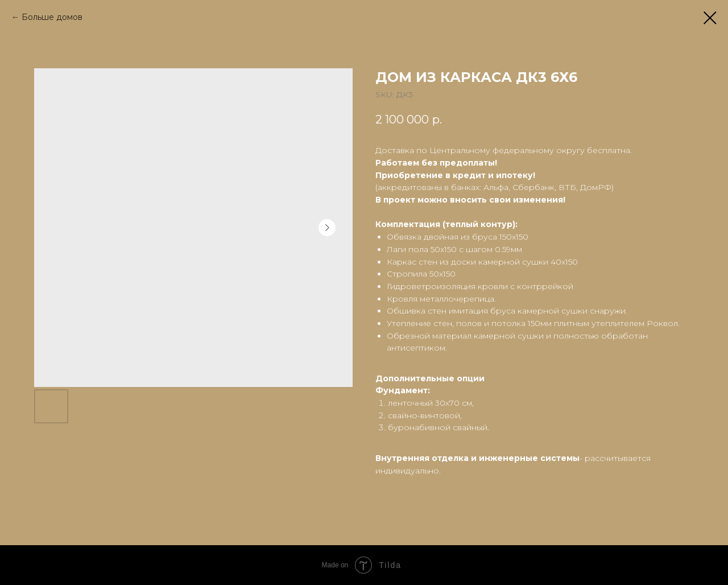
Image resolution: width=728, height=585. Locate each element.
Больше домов (52, 17)
